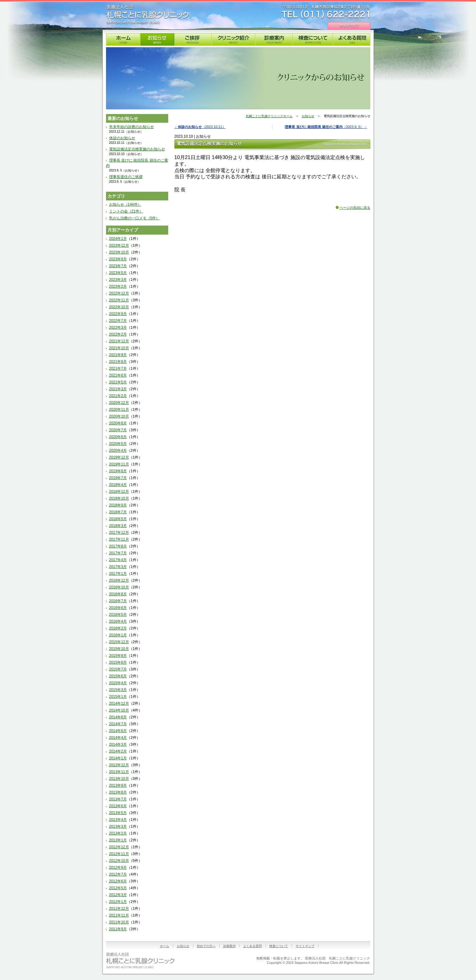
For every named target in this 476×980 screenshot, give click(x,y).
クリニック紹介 (233, 39)
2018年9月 (118, 505)
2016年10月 (119, 587)
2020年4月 (118, 451)
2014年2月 (118, 751)
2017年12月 (119, 533)
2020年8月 (118, 423)
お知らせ (157, 39)
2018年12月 (119, 492)
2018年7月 (118, 512)
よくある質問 (352, 39)
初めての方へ (206, 946)
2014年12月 (119, 703)
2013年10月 (119, 779)
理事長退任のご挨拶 (126, 177)
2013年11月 (119, 772)
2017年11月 (119, 539)
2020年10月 (119, 416)
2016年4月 (118, 621)
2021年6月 (118, 375)
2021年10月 (119, 348)
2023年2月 (118, 286)
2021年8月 (118, 362)
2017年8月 (118, 546)
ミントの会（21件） (126, 211)
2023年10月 (119, 252)
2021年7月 (118, 369)
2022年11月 (119, 300)
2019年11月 (119, 464)
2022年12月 (119, 293)
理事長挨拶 (193, 39)
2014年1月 (118, 758)
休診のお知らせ (122, 138)
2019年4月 (118, 485)
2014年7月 (118, 724)
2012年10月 (119, 861)
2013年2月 (118, 833)
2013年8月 (118, 792)
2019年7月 (118, 478)
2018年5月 (118, 519)
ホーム (164, 946)
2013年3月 (118, 827)
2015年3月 (118, 690)
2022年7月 (118, 321)
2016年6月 (118, 608)
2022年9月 (118, 314)
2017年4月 (118, 560)
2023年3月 (118, 280)
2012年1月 (118, 902)
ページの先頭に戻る (355, 208)
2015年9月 (118, 656)
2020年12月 (119, 403)
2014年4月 (118, 738)
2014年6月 (118, 731)
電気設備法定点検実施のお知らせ (137, 149)
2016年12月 (119, 580)
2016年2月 (118, 628)
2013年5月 (118, 813)
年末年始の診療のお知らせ (132, 127)
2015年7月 (118, 669)
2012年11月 (119, 854)
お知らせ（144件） (125, 204)
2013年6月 (118, 806)
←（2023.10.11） (200, 127)
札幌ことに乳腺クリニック (148, 15)
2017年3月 (118, 567)
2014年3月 (118, 744)
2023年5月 (118, 273)
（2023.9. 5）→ (326, 127)
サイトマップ (349, 26)
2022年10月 (119, 307)
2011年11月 (119, 915)
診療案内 (274, 39)
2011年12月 (119, 909)
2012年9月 (118, 868)
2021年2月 (118, 396)
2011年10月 (119, 922)
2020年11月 (119, 410)
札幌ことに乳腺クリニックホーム (269, 116)
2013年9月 (118, 785)
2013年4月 (118, 820)
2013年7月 (118, 799)
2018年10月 (119, 498)
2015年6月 (118, 676)
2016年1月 (118, 635)
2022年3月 (118, 327)
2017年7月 (118, 553)
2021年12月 (119, 341)
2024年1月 (118, 239)
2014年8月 (118, 717)
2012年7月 (118, 874)
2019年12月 (119, 457)
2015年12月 (119, 642)
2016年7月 (118, 601)
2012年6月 (118, 881)
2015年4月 (118, 683)
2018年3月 (118, 526)
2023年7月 (118, 266)
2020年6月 (118, 437)
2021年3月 (118, 389)
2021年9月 (118, 355)
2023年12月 (119, 245)
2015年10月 (119, 649)
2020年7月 (118, 430)
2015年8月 (118, 662)
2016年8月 (118, 594)
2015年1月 (118, 697)
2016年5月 (118, 615)
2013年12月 (119, 765)
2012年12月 (119, 847)
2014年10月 (119, 710)
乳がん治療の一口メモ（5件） (134, 218)
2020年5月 (118, 444)
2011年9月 (118, 929)
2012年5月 (118, 888)
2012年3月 (118, 895)
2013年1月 (118, 840)
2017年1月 (118, 574)
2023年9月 (118, 259)
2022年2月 (118, 334)
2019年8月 (118, 471)
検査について (313, 39)
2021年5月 (118, 382)
